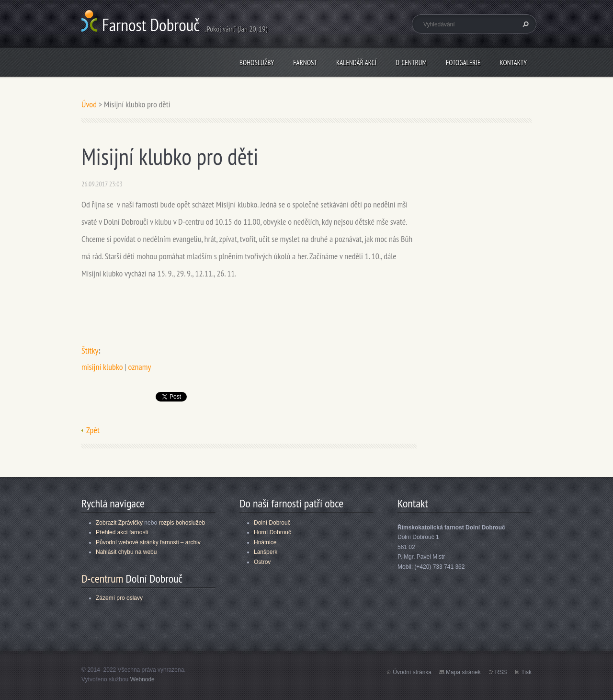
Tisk (526, 672)
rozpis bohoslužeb (182, 523)
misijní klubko (102, 367)
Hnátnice (265, 542)
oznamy (140, 367)
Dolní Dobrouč (272, 523)
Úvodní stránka (412, 672)
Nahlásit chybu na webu (126, 552)
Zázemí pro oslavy (119, 598)
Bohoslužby (257, 63)
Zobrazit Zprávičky (119, 523)
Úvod (89, 104)
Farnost (305, 63)
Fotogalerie (463, 63)
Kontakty (513, 63)
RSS (501, 672)
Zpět (93, 430)
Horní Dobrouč (272, 532)
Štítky (90, 350)
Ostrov (262, 562)
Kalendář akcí (356, 63)
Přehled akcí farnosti (122, 532)
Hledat (524, 24)
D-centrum (411, 63)
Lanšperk (266, 552)
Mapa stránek (463, 672)
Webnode (142, 679)
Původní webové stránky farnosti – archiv (148, 542)
